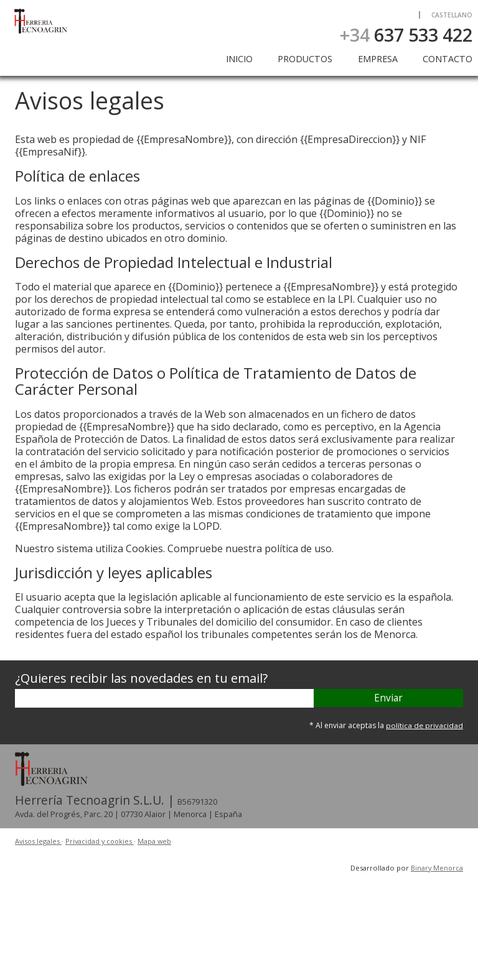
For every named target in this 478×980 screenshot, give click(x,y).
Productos (305, 59)
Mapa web (158, 841)
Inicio (239, 59)
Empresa (378, 59)
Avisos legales (39, 841)
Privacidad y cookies (102, 841)
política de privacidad (424, 725)
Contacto (448, 59)
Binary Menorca (436, 867)
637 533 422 (406, 35)
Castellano (452, 15)
